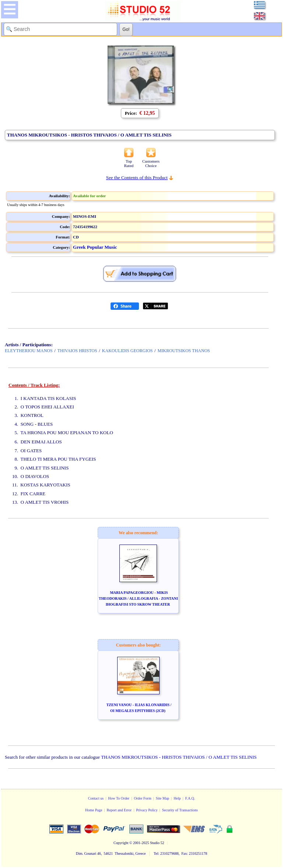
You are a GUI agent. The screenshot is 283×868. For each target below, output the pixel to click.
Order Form (143, 798)
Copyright (121, 843)
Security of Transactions (180, 810)
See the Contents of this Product (137, 178)
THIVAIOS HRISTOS (77, 351)
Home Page (94, 810)
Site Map (163, 798)
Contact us (96, 798)
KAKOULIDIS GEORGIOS (127, 351)
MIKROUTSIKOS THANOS (184, 351)
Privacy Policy (147, 810)
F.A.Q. (190, 798)
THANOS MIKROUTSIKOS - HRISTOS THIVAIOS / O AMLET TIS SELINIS (179, 757)
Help (177, 798)
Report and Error (119, 810)
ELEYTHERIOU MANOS (29, 351)
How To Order (119, 798)
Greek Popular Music (95, 247)
